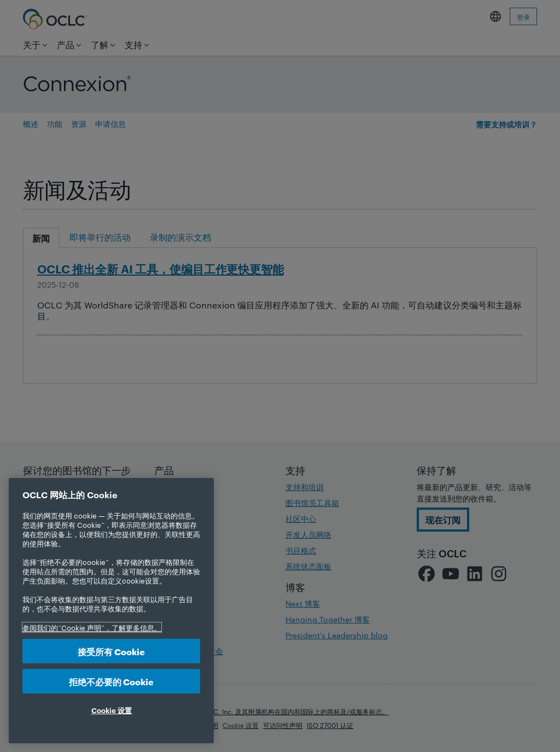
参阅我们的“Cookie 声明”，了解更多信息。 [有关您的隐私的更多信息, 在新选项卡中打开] (92, 627)
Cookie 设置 (112, 710)
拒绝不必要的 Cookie (111, 681)
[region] (111, 611)
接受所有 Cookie (111, 651)
